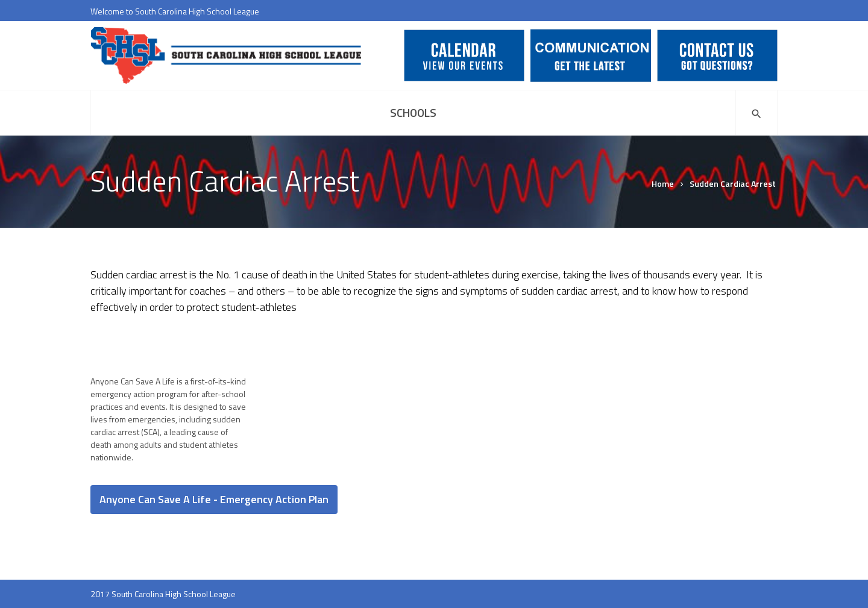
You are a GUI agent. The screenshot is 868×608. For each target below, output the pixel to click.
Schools (413, 112)
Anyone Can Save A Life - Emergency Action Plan (214, 499)
